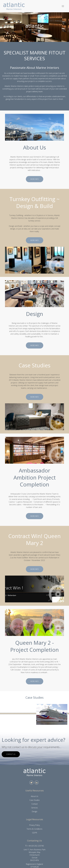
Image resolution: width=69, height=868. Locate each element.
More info (36, 179)
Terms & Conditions (34, 829)
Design (34, 811)
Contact (35, 804)
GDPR (35, 833)
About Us (35, 796)
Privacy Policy (34, 825)
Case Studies (35, 800)
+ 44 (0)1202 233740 (36, 846)
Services (34, 808)
